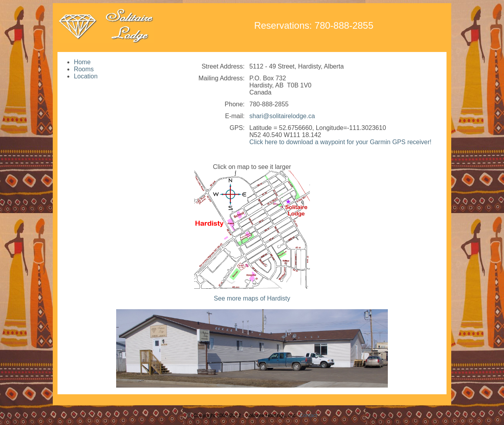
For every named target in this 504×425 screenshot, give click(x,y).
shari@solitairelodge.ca (282, 116)
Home (82, 62)
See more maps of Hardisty (252, 298)
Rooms (84, 69)
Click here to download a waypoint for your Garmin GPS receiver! (340, 142)
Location (86, 76)
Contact (308, 415)
